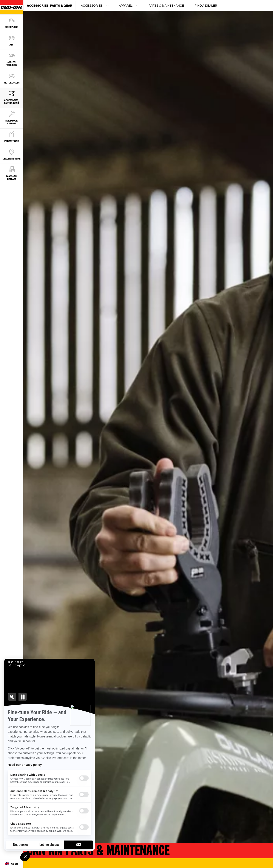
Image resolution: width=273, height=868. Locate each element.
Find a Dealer (206, 6)
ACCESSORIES (92, 6)
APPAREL (126, 6)
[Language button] (12, 864)
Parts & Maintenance (166, 6)
